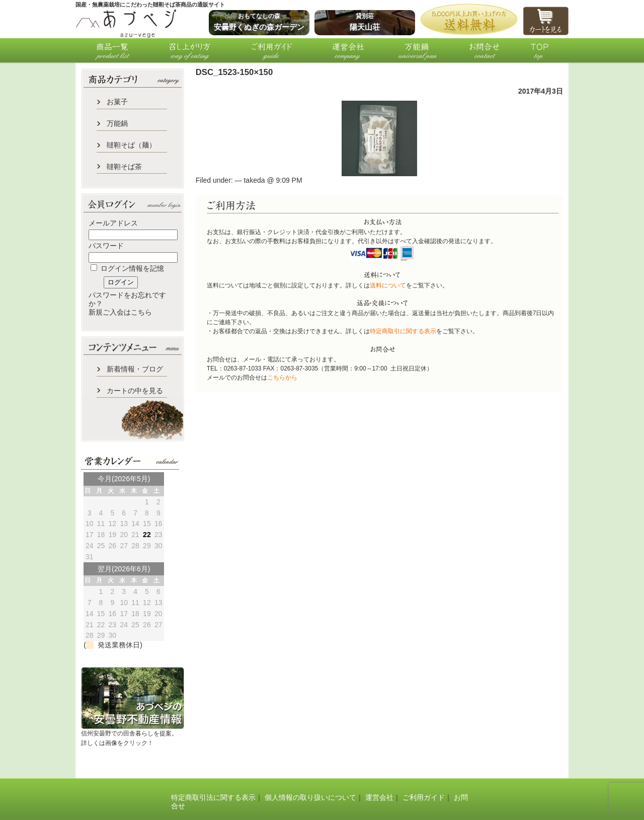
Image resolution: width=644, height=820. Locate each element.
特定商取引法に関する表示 (213, 797)
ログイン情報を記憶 (127, 268)
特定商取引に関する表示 (403, 331)
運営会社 (379, 797)
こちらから (282, 378)
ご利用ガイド (424, 797)
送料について (388, 285)
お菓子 (117, 102)
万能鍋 (117, 123)
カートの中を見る (135, 391)
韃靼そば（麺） (131, 145)
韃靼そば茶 (124, 167)
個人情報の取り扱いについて (310, 797)
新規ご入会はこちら (120, 312)
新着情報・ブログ (135, 369)
